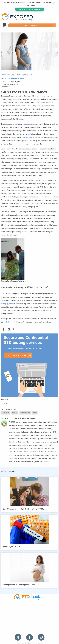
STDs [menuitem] (29, 611)
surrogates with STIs (31, 204)
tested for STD (9, 322)
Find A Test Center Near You (30, 9)
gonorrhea (34, 180)
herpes (25, 124)
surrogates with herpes (31, 137)
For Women (5, 413)
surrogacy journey (7, 304)
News (35, 413)
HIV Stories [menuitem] (29, 619)
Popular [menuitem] (30, 607)
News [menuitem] (29, 615)
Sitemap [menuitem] (30, 627)
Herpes (15, 413)
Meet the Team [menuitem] (29, 631)
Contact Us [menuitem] (30, 623)
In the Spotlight (25, 413)
